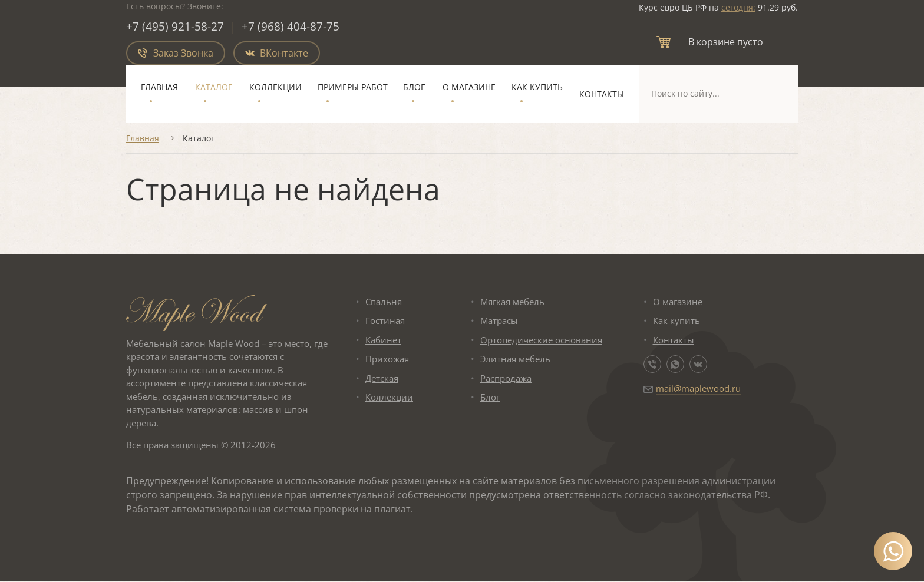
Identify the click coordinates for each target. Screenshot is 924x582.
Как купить (537, 87)
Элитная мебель (515, 360)
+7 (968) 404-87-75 (291, 27)
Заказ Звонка (176, 54)
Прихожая (387, 360)
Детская (382, 379)
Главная (159, 87)
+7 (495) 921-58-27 (175, 27)
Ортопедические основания (541, 340)
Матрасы (499, 322)
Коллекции (275, 87)
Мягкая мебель (512, 302)
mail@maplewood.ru (698, 389)
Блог (414, 87)
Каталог (214, 87)
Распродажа (506, 379)
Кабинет (383, 340)
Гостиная (385, 322)
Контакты (602, 95)
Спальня (384, 302)
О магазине (469, 87)
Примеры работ (353, 87)
